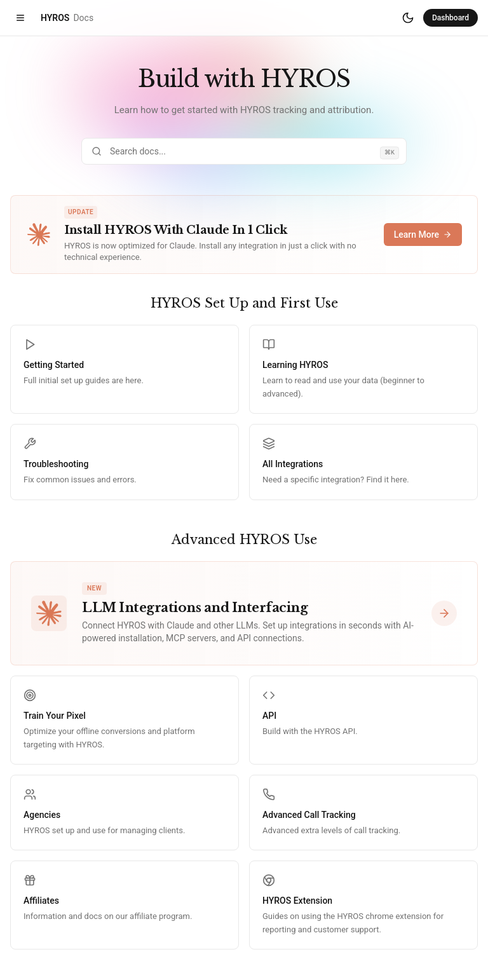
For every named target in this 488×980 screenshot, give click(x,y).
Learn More (423, 235)
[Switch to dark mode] (408, 18)
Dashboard (451, 18)
